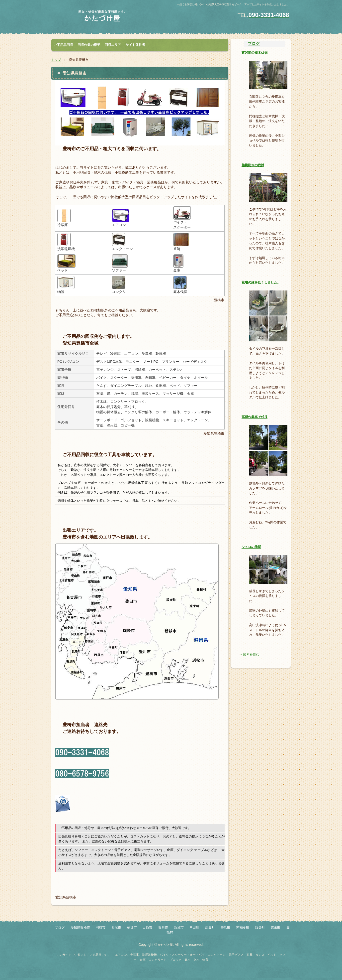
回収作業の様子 (89, 45)
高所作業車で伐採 (255, 417)
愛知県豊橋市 (80, 927)
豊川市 (163, 927)
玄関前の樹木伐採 (255, 53)
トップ (56, 60)
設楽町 (260, 927)
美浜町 (225, 927)
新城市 (179, 927)
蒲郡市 (132, 927)
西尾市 (116, 927)
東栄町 (276, 927)
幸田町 (194, 927)
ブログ (254, 44)
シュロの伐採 (251, 547)
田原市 (147, 927)
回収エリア (113, 45)
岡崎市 (101, 927)
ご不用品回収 (63, 45)
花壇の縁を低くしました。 (261, 282)
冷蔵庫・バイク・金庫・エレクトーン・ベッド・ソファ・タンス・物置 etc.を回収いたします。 (110, 18)
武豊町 (210, 927)
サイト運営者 (135, 45)
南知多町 (243, 927)
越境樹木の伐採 (253, 165)
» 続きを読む (250, 654)
